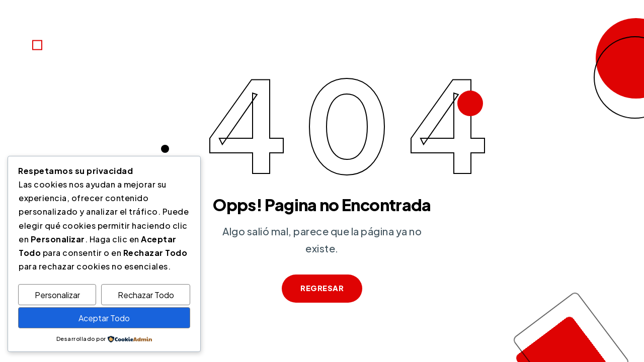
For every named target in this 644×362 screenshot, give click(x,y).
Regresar (322, 288)
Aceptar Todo (104, 318)
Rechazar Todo (146, 295)
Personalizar (57, 295)
